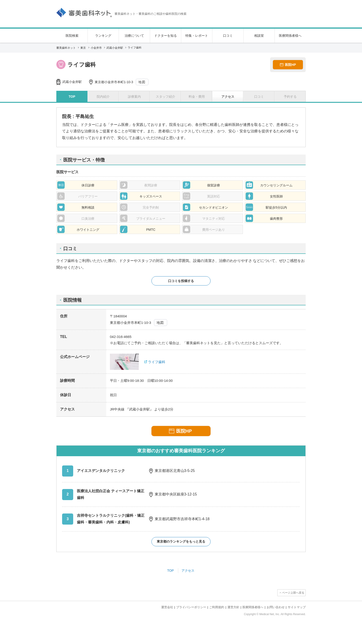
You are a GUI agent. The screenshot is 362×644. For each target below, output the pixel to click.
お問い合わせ (276, 607)
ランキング (103, 36)
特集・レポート (197, 36)
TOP (170, 571)
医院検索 (72, 36)
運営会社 (167, 607)
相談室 (259, 36)
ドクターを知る (166, 36)
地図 (142, 82)
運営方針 (233, 607)
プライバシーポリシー (191, 607)
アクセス (188, 571)
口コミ (228, 36)
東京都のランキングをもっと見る (181, 541)
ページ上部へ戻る (293, 593)
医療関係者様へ (290, 36)
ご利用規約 (217, 607)
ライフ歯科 (157, 362)
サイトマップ (297, 607)
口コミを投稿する (181, 281)
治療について (134, 36)
